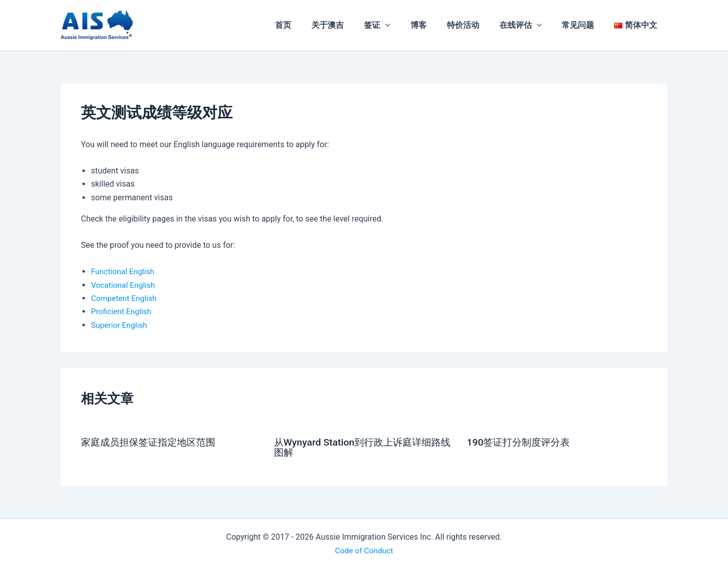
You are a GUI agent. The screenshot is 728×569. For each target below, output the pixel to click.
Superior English (120, 325)
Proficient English (122, 311)
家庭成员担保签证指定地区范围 (152, 442)
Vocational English (124, 285)
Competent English (125, 298)
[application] (407, 25)
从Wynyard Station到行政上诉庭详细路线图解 (361, 447)
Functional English (124, 271)
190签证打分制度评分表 (521, 442)
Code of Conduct (364, 550)
